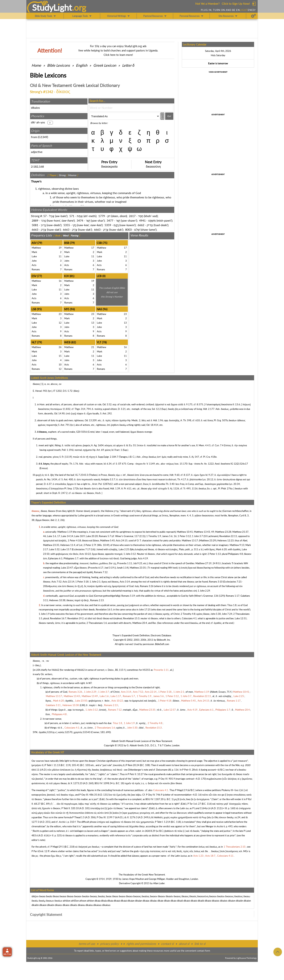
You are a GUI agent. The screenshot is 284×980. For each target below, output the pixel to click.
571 (72, 216)
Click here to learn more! (118, 55)
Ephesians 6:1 (55, 558)
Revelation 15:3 (131, 618)
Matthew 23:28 (223, 532)
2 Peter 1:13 (214, 554)
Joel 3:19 (109, 568)
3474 (80, 220)
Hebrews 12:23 (225, 540)
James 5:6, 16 (169, 536)
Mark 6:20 (221, 549)
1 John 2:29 (204, 591)
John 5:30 (216, 614)
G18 (49, 732)
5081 (35, 225)
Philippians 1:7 (71, 558)
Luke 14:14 (67, 536)
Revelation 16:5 (104, 609)
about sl (184, 944)
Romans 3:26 (147, 586)
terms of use (87, 944)
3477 (110, 220)
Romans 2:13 (97, 600)
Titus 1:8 (232, 605)
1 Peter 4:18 (74, 540)
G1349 (43, 137)
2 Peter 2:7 (89, 545)
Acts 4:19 (143, 558)
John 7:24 (227, 614)
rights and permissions (141, 944)
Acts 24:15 (122, 540)
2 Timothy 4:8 (188, 614)
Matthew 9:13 (237, 545)
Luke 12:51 (241, 618)
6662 (141, 225)
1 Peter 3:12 (184, 536)
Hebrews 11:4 (68, 545)
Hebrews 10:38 (57, 600)
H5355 (146, 670)
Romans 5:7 (105, 536)
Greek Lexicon (105, 65)
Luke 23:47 (67, 568)
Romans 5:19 (128, 596)
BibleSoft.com (162, 644)
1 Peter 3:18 (82, 582)
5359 (108, 225)
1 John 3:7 (197, 536)
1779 (102, 216)
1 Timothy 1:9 (154, 536)
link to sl (200, 944)
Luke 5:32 (54, 549)
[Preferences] (253, 16)
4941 (142, 220)
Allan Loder (159, 883)
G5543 (87, 732)
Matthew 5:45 (107, 540)
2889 (35, 220)
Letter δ (128, 65)
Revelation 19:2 (76, 618)
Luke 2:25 (124, 549)
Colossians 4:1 (189, 618)
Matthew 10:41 (185, 532)
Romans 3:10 (216, 582)
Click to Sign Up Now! (236, 4)
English (82, 65)
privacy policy (109, 944)
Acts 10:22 (85, 554)
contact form (203, 951)
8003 (128, 229)
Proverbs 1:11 (125, 563)
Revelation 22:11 (228, 536)
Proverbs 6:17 (96, 568)
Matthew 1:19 (65, 532)
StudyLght (52, 7)
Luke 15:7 (66, 549)
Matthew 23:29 (208, 540)
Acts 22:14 (68, 582)
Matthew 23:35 (51, 545)
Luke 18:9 (80, 536)
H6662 (55, 670)
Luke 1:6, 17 (54, 536)
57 (45, 216)
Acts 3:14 (125, 582)
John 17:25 (145, 609)
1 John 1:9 (44, 614)
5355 (67, 225)
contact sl (167, 944)
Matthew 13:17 (190, 540)
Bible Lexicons (59, 65)
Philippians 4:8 (235, 554)
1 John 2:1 (95, 582)
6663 (35, 229)
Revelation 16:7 (58, 618)
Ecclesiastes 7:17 (81, 549)
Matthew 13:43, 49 (204, 532)
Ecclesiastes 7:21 (233, 582)
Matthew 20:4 (140, 623)
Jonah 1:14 (122, 568)
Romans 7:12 (101, 572)
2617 (132, 216)
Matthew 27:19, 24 (205, 563)
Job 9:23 (138, 563)
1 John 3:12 (130, 554)
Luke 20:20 (92, 536)
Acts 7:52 (57, 582)
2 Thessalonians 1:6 (97, 623)
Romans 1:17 (233, 596)
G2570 (69, 732)
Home (36, 65)
